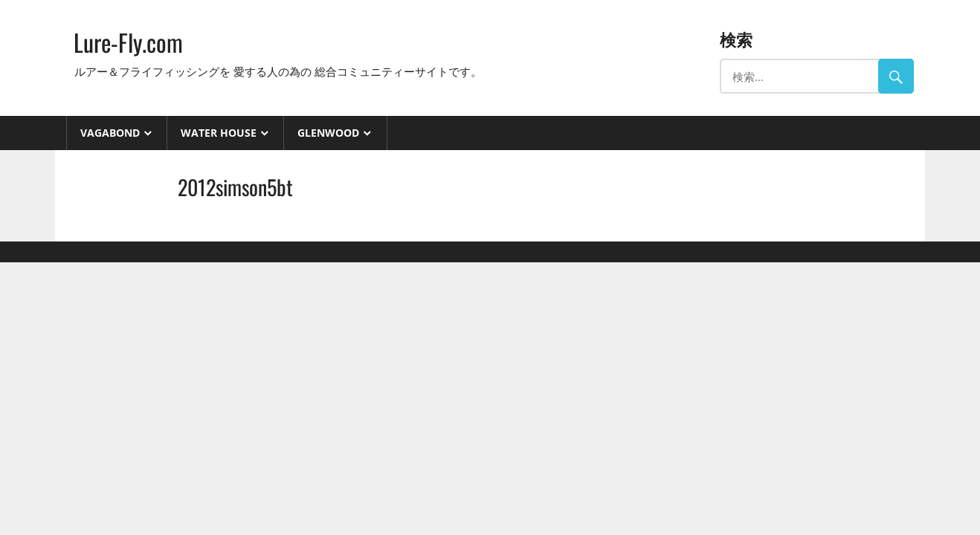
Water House (219, 133)
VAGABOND (110, 133)
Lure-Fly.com (128, 42)
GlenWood (328, 133)
